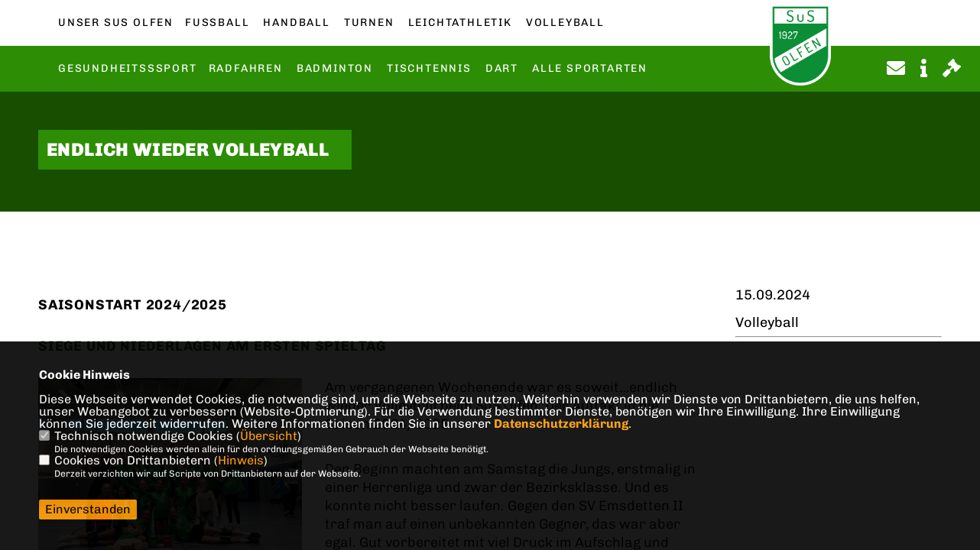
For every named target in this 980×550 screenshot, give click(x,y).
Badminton (335, 69)
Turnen (369, 23)
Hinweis (241, 460)
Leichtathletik (460, 23)
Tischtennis (429, 69)
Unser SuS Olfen (116, 23)
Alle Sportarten (590, 69)
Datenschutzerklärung (561, 424)
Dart (502, 69)
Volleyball (565, 23)
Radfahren (246, 69)
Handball (296, 23)
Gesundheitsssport (128, 69)
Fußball (217, 23)
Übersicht (269, 436)
